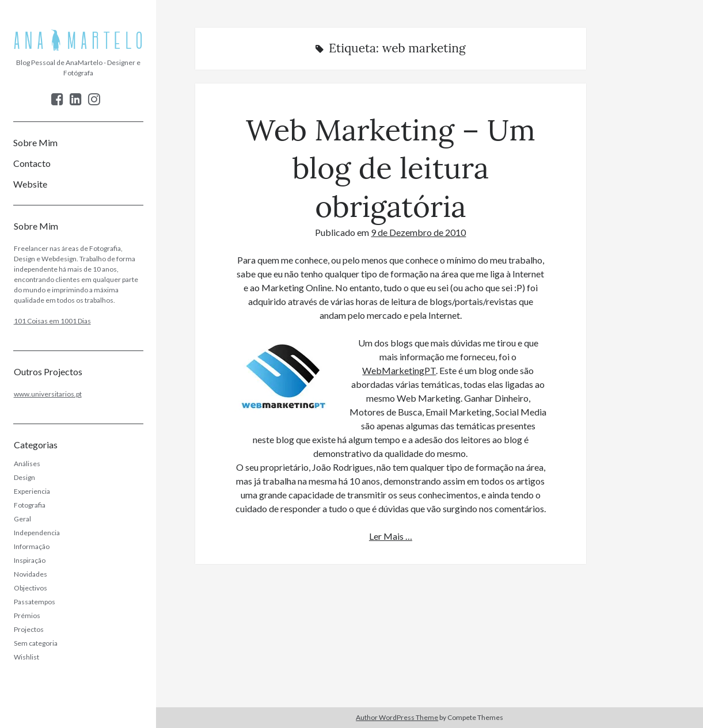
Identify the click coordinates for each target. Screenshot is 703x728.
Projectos (29, 629)
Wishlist (26, 657)
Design (24, 477)
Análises (27, 464)
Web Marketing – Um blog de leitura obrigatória (391, 168)
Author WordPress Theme (397, 717)
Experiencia (32, 491)
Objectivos (31, 588)
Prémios (27, 615)
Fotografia (30, 505)
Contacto (32, 163)
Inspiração (30, 560)
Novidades (31, 574)
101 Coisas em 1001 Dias (52, 321)
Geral (22, 519)
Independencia (37, 533)
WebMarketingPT (399, 370)
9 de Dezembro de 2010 (418, 232)
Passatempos (35, 602)
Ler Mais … (391, 536)
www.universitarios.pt (48, 394)
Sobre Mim (35, 142)
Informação (32, 546)
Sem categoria (36, 643)
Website (30, 184)
